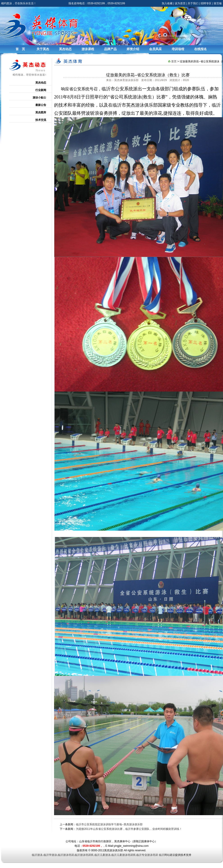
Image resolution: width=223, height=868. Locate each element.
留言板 (218, 3)
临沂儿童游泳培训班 (123, 855)
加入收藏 (167, 3)
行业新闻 (41, 90)
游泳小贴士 (39, 98)
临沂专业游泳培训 (147, 855)
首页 (174, 61)
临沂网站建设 (167, 855)
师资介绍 (133, 49)
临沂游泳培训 (66, 855)
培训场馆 (178, 49)
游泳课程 (88, 49)
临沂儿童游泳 (102, 855)
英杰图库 (41, 112)
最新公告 (41, 105)
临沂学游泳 (50, 855)
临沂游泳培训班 (84, 855)
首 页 (20, 49)
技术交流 (41, 120)
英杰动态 (65, 49)
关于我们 (193, 3)
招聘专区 (206, 3)
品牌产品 (110, 49)
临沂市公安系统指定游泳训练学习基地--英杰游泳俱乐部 (109, 824)
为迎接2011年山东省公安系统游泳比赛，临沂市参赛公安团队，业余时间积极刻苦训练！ (129, 829)
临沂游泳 (37, 855)
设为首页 (180, 3)
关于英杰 (43, 49)
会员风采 (155, 49)
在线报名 (200, 49)
